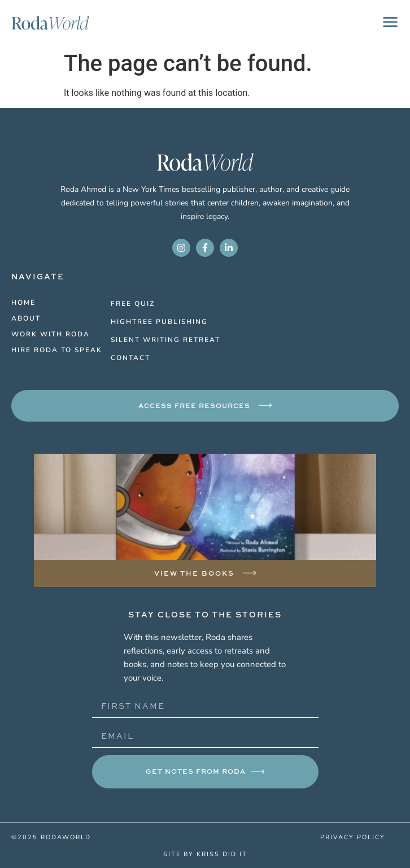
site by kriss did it (205, 854)
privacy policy (353, 837)
